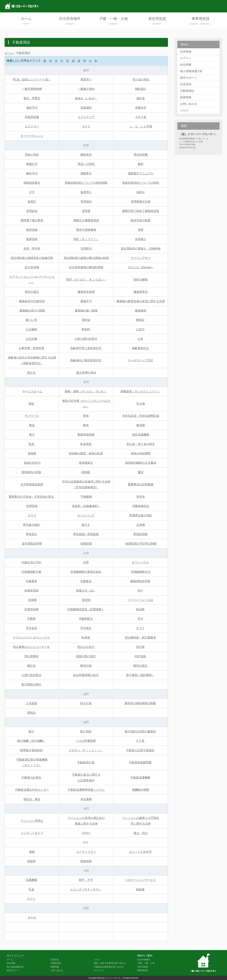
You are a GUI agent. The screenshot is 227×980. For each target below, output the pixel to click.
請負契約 (86, 108)
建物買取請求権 (140, 581)
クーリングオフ (141, 258)
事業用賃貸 (201, 21)
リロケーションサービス (140, 880)
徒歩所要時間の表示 (86, 675)
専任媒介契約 (31, 525)
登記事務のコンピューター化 (31, 647)
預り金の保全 (141, 79)
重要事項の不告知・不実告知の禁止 (31, 497)
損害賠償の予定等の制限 (141, 544)
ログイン (186, 58)
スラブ (32, 515)
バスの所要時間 (86, 741)
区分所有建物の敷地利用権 (86, 267)
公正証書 (31, 339)
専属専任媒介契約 (141, 515)
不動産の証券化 (31, 778)
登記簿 (140, 647)
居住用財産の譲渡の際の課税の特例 (86, 258)
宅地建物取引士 (141, 572)
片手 (32, 192)
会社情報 (186, 65)
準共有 (141, 497)
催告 (31, 404)
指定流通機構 (141, 435)
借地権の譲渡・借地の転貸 (86, 453)
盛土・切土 (141, 833)
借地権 (32, 453)
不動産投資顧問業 (140, 762)
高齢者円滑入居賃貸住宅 (86, 348)
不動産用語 (187, 91)
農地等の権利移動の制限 (140, 703)
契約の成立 (32, 292)
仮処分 (141, 192)
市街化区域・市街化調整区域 (141, 416)
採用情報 (186, 97)
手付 (140, 619)
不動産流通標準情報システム (86, 790)
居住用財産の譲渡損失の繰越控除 (32, 258)
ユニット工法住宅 (140, 852)
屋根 (32, 852)
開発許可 (32, 164)
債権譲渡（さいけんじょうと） (140, 391)
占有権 (141, 525)
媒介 (31, 731)
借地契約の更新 (31, 472)
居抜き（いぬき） (86, 98)
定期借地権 (31, 609)
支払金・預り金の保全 (141, 444)
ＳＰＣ (86, 126)
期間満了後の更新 (32, 220)
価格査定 (86, 173)
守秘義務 (86, 497)
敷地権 (141, 425)
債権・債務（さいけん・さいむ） (86, 391)
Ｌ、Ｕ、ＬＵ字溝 (141, 126)
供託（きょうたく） (86, 239)
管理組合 (32, 211)
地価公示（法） (86, 591)
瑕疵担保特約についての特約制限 (86, 183)
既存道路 (32, 230)
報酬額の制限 (141, 790)
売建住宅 (141, 108)
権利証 (140, 320)
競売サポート (189, 78)
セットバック (86, 515)
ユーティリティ (86, 852)
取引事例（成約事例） (140, 675)
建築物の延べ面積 (86, 311)
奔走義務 (86, 799)
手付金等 (31, 628)
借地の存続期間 (141, 453)
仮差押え (86, 192)
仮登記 (32, 202)
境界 (141, 230)
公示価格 (31, 329)
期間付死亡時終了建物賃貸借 (141, 211)
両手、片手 (86, 880)
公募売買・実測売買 (31, 348)
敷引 (32, 435)
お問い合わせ (189, 104)
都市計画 (86, 666)
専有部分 (31, 534)
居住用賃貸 (157, 21)
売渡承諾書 (32, 117)
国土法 (31, 373)
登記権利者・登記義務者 (140, 638)
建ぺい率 (31, 320)
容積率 (31, 861)
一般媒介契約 (86, 89)
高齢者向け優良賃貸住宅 (86, 360)
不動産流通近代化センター (32, 790)
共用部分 (86, 249)
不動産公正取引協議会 (140, 750)
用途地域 (86, 861)
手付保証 (86, 628)
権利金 (86, 320)
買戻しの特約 (86, 164)
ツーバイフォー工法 (140, 600)
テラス (140, 628)
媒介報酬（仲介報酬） (31, 741)
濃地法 (31, 713)
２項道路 (31, 703)
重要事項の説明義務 (141, 484)
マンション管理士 (32, 821)
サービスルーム (32, 391)
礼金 (31, 889)
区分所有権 (32, 267)
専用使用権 (140, 534)
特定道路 (140, 656)
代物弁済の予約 (31, 562)
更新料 (86, 329)
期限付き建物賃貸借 (86, 220)
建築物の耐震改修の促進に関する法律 (141, 301)
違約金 (141, 98)
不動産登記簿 (86, 762)
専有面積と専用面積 (86, 534)
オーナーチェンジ (32, 136)
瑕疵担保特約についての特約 (141, 183)
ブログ (184, 110)
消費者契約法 (141, 506)
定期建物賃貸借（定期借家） (86, 609)
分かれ (32, 918)
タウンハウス (140, 562)
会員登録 (186, 51)
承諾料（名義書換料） (86, 506)
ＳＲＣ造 (141, 117)
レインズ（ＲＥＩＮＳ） (86, 889)
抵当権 (140, 609)
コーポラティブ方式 (140, 360)
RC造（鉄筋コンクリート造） (32, 79)
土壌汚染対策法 (31, 675)
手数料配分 (86, 619)
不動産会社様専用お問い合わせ (109, 967)
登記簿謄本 (31, 656)
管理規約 (86, 202)
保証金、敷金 (32, 799)
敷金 (32, 425)
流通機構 (31, 880)
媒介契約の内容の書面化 (140, 731)
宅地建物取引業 (31, 572)
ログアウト (99, 970)
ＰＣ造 (140, 741)
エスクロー (32, 126)
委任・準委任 (32, 98)
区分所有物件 (70, 21)
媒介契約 (86, 731)
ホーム (26, 21)
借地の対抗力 (32, 463)
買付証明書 (141, 155)
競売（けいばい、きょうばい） (86, 280)
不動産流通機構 (140, 778)
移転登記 (141, 89)
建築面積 (141, 311)
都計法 (31, 666)
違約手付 (32, 108)
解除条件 (86, 155)
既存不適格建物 (86, 230)
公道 (140, 339)
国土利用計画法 (86, 373)
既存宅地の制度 (141, 220)
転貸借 (86, 638)
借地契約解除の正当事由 (141, 463)
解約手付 (32, 173)
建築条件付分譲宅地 (32, 301)
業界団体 (32, 239)
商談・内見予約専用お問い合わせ (110, 963)
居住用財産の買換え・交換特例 (141, 249)
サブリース (32, 416)
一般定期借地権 (32, 89)
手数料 (31, 619)
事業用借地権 (86, 435)
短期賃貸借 (31, 591)
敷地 (86, 425)
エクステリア (86, 117)
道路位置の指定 (86, 656)
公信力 (140, 329)
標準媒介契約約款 (31, 750)
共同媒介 (141, 239)
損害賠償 (86, 544)
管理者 (86, 211)
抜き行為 (86, 703)
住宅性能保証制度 (32, 484)
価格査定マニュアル (141, 173)
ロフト (31, 899)
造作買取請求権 (32, 544)
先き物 (141, 404)
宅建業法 (86, 581)
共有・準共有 (32, 249)
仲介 (140, 591)
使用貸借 (32, 506)
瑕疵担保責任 (32, 183)
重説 (141, 472)
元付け (86, 833)
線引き (86, 525)
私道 (31, 444)
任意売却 (186, 84)
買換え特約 (32, 155)
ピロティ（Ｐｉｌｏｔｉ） (86, 750)
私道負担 (86, 444)
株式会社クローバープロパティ (110, 978)
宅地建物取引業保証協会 (86, 572)
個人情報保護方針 (191, 71)
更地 (86, 416)
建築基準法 (141, 292)
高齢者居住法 (140, 348)
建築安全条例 (86, 292)
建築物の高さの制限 (32, 311)
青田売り (86, 79)
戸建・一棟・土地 (113, 21)
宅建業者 (31, 581)
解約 (141, 164)
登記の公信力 (86, 647)
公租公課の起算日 (86, 339)
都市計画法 (140, 666)
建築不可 (86, 301)
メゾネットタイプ (32, 833)
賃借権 (32, 600)
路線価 (140, 889)
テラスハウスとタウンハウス (31, 638)
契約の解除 (141, 280)
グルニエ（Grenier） (141, 267)
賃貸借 (86, 600)
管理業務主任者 (141, 202)
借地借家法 (86, 463)
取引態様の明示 (31, 684)
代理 (86, 562)
